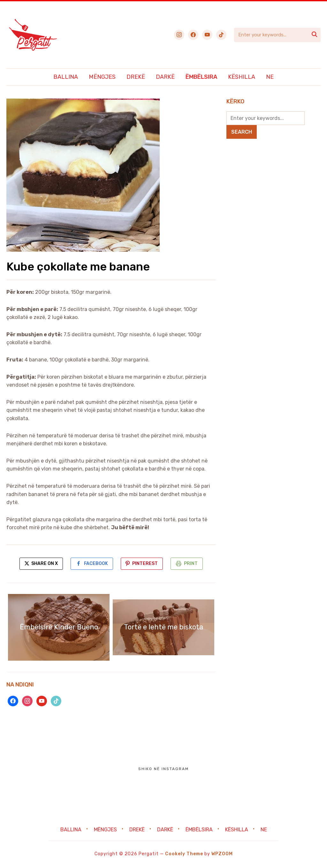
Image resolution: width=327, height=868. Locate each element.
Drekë (136, 77)
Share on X (40, 564)
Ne (270, 77)
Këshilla (242, 77)
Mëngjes (102, 77)
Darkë (165, 77)
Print (192, 564)
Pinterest (146, 564)
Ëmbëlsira (201, 77)
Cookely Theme (184, 854)
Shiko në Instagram (163, 769)
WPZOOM (222, 854)
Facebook (95, 564)
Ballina (66, 77)
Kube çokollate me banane (78, 267)
